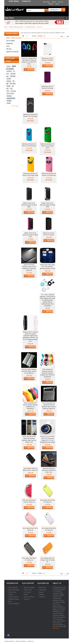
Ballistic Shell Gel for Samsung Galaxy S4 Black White (47, 205)
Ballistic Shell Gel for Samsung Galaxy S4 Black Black (29, 205)
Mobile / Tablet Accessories (16, 27)
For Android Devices (30, 27)
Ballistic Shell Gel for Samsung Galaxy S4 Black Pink (30, 235)
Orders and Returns (21, 641)
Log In (57, 4)
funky (9, 86)
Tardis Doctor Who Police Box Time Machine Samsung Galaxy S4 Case (48, 267)
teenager (9, 96)
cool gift (13, 76)
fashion (9, 81)
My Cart (61, 2)
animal (9, 66)
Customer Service (13, 597)
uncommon (11, 98)
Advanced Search (9, 641)
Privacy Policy (12, 592)
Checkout (51, 4)
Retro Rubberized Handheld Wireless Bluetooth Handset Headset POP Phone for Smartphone (48, 373)
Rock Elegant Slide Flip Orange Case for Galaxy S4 (48, 560)
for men (13, 84)
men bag (13, 91)
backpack (9, 71)
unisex (9, 103)
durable (9, 79)
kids (8, 91)
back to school (11, 67)
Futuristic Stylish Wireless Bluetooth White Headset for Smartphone (29, 371)
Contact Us (27, 599)
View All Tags (15, 106)
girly (11, 89)
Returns (41, 592)
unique (9, 101)
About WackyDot (13, 587)
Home (6, 27)
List (27, 36)
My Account (47, 2)
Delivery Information (14, 590)
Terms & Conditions (14, 604)
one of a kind (10, 93)
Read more (56, 628)
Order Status (43, 590)
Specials (41, 594)
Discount (11, 594)
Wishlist (54, 2)
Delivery (26, 594)
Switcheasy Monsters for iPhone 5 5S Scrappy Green (47, 146)
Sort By (34, 36)
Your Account (27, 592)
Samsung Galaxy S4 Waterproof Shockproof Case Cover (49, 470)
